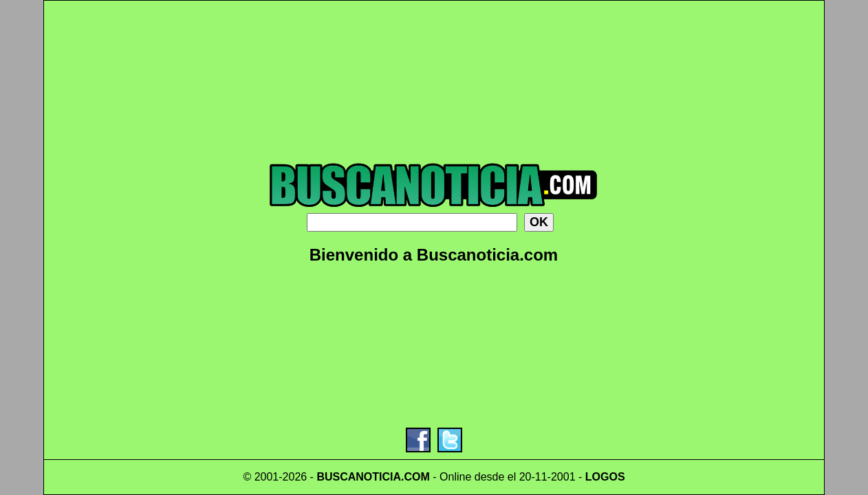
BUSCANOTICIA (359, 477)
